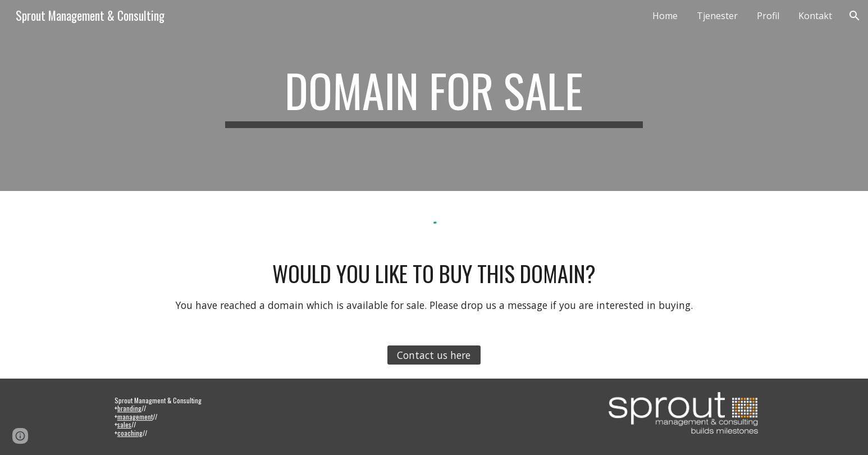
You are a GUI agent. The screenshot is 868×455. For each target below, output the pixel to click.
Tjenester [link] (717, 16)
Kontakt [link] (815, 16)
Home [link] (665, 16)
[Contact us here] (434, 355)
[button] (855, 16)
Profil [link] (768, 16)
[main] (434, 95)
